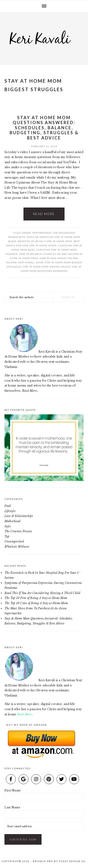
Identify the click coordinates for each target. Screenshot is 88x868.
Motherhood (42, 233)
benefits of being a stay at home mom (45, 241)
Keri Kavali (44, 37)
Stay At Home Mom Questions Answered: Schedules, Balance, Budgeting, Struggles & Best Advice (44, 128)
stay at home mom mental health (47, 267)
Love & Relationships (19, 516)
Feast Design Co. (73, 861)
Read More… (30, 391)
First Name (13, 790)
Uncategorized (64, 233)
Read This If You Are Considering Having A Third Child (42, 593)
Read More (44, 214)
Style (8, 526)
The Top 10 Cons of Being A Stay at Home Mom (36, 603)
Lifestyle (10, 511)
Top (7, 536)
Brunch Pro (43, 861)
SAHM (40, 262)
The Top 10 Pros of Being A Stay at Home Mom (36, 598)
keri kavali (26, 262)
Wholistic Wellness (17, 547)
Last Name (12, 807)
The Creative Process (18, 531)
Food (8, 506)
